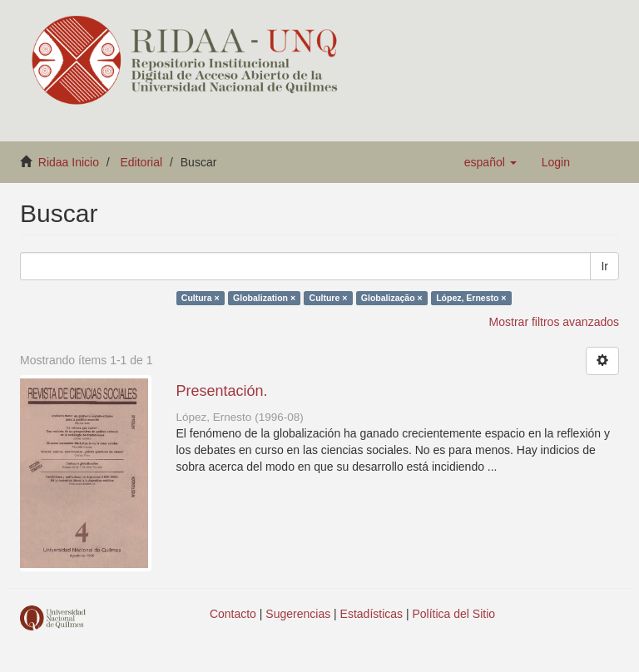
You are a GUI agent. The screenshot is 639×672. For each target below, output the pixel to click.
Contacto (233, 614)
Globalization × (264, 298)
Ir (604, 266)
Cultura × (201, 298)
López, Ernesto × (471, 298)
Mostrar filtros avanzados (554, 322)
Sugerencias (298, 614)
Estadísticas (372, 614)
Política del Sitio (454, 614)
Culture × (329, 298)
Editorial (142, 162)
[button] (490, 162)
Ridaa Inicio (69, 162)
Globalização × (392, 298)
